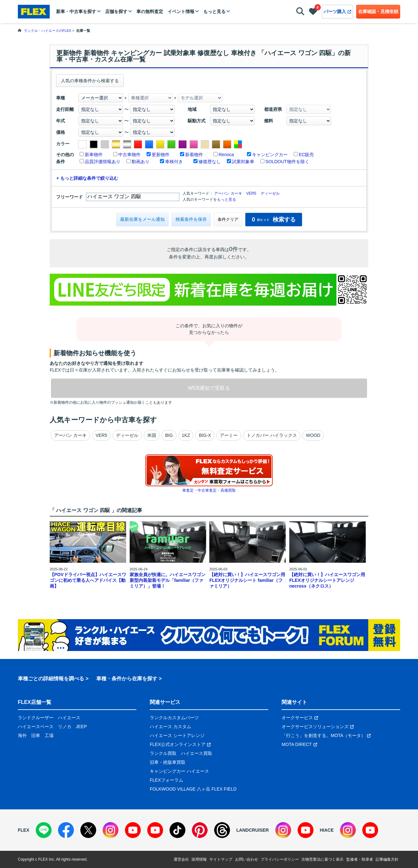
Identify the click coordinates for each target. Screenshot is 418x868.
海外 (22, 735)
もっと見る (214, 11)
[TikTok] (177, 830)
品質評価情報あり (103, 162)
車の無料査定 (150, 11)
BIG (169, 435)
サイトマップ (221, 859)
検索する (274, 220)
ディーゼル (270, 193)
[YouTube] (133, 830)
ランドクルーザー (36, 718)
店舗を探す (116, 11)
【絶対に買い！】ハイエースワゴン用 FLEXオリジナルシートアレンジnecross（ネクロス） (327, 580)
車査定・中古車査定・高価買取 (209, 490)
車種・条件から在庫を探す (127, 679)
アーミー (229, 435)
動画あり (141, 162)
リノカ (65, 727)
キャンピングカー (270, 155)
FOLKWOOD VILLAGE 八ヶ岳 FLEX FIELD (193, 789)
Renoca (226, 155)
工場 (49, 735)
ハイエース (69, 718)
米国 (152, 435)
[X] (88, 830)
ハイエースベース (36, 727)
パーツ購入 (337, 11)
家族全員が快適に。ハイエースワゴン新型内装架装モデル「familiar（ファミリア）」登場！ (168, 580)
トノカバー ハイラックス (272, 435)
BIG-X (205, 435)
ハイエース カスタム (170, 727)
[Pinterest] (200, 830)
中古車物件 (129, 155)
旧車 (36, 735)
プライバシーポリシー (280, 859)
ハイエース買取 (197, 753)
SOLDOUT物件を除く (287, 162)
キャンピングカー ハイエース (179, 771)
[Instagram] (111, 830)
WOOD (313, 435)
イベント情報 (181, 11)
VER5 (251, 193)
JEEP (81, 727)
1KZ (186, 435)
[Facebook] (66, 830)
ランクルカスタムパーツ (174, 718)
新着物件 (194, 155)
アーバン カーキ (228, 193)
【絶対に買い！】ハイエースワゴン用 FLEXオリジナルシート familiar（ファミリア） (247, 580)
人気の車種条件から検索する (90, 81)
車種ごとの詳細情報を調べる (51, 679)
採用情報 (199, 859)
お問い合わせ (247, 859)
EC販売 (306, 155)
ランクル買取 (163, 753)
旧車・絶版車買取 (168, 762)
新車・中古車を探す (76, 11)
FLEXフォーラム (166, 780)
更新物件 (161, 155)
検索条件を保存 (191, 219)
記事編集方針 (387, 859)
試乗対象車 (243, 162)
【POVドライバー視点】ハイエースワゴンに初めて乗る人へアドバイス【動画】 (88, 580)
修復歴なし (210, 162)
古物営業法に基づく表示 (322, 859)
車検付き (174, 162)
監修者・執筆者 (360, 859)
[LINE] (44, 830)
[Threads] (222, 830)
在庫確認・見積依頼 (378, 11)
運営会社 (181, 859)
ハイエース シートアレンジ (177, 735)
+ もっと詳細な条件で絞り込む (87, 178)
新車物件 (94, 155)
